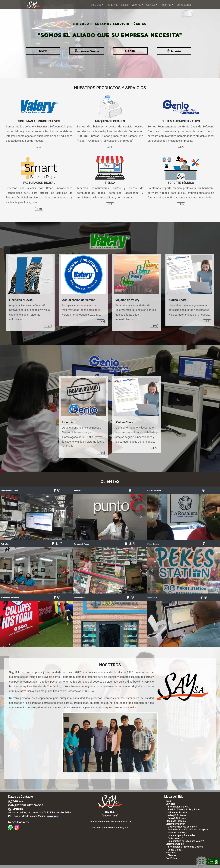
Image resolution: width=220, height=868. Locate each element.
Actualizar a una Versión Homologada (188, 830)
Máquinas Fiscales (118, 5)
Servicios (96, 5)
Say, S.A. (124, 828)
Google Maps (53, 816)
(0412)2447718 (35, 805)
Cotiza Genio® (175, 850)
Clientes (172, 855)
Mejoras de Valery (177, 833)
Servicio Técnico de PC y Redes (184, 810)
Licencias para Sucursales (181, 835)
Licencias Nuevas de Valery (182, 827)
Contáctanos (184, 5)
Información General (178, 807)
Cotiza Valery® (175, 838)
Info (39, 147)
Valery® (136, 5)
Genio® (151, 5)
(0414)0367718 (16, 805)
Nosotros (166, 5)
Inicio (169, 801)
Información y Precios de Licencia (185, 847)
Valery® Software (177, 815)
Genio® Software (177, 818)
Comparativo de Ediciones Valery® (186, 841)
